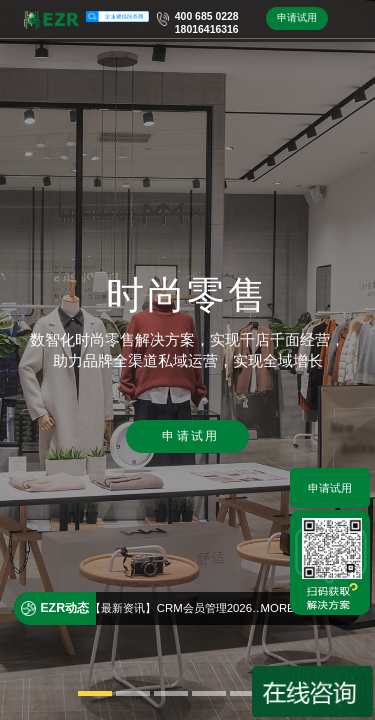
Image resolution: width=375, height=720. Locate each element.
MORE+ (281, 608)
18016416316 (207, 29)
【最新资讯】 (123, 608)
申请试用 (297, 17)
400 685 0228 (207, 16)
